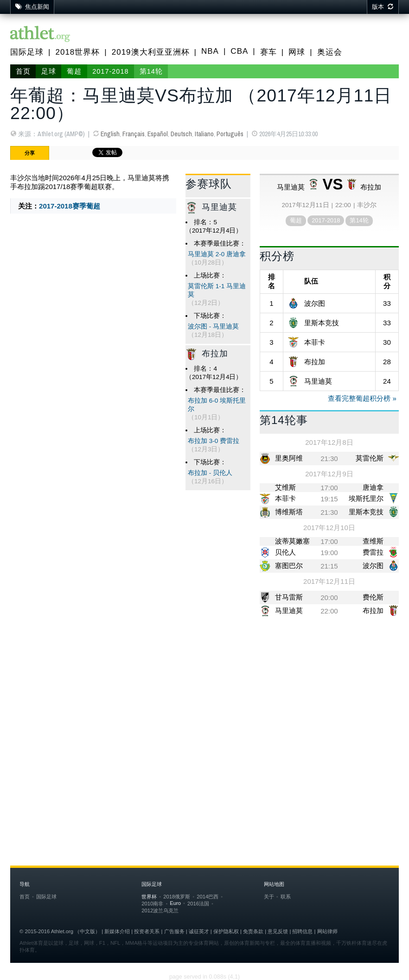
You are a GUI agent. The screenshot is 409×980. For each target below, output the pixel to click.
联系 (286, 897)
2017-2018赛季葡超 (70, 206)
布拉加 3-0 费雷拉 (214, 441)
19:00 (329, 553)
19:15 (329, 499)
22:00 (329, 611)
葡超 (74, 71)
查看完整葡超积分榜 (359, 398)
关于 (269, 897)
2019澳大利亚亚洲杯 (151, 52)
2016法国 (198, 904)
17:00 (329, 488)
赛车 (268, 52)
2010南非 (152, 904)
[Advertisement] (204, 696)
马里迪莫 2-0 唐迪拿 (217, 254)
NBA (210, 51)
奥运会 (330, 52)
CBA (239, 51)
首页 (23, 71)
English (110, 134)
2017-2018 (110, 71)
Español (158, 134)
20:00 (329, 597)
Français (134, 134)
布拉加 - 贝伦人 (210, 473)
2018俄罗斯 (177, 897)
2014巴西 (208, 897)
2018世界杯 (77, 52)
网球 (297, 52)
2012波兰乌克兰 (160, 910)
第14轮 (151, 71)
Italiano (204, 134)
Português (230, 134)
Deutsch (181, 134)
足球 (49, 71)
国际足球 (27, 52)
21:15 (329, 566)
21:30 (329, 458)
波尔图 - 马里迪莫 (213, 326)
